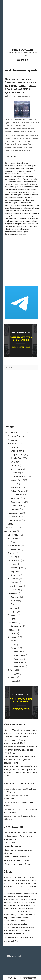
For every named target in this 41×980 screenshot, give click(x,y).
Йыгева (14, 582)
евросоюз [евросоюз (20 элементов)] (31, 902)
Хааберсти (19, 666)
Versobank (16, 498)
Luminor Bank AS (18, 476)
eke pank (8, 184)
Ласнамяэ (18, 659)
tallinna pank (17, 224)
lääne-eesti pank (24, 189)
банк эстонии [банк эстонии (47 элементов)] (22, 890)
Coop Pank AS (17, 455)
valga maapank (22, 226)
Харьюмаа (13, 637)
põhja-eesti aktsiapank (21, 213)
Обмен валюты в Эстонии (17, 860)
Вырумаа (12, 553)
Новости (12, 444)
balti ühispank (10, 168)
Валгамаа (12, 538)
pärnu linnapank (23, 211)
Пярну (14, 611)
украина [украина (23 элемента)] (14, 930)
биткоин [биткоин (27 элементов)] (30, 890)
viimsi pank (33, 226)
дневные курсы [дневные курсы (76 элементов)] (16, 896)
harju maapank (25, 187)
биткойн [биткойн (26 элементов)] (14, 893)
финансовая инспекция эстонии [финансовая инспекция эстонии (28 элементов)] (15, 933)
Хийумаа (12, 670)
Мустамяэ (19, 663)
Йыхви (14, 564)
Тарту (13, 633)
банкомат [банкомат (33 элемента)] (25, 887)
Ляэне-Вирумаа (15, 586)
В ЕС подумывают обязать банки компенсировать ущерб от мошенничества (20, 760)
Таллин (14, 648)
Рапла (14, 619)
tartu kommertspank (30, 224)
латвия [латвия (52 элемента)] (30, 908)
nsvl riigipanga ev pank (18, 203)
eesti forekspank (23, 168)
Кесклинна (19, 652)
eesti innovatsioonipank (22, 171)
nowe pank (9, 195)
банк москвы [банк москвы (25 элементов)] (17, 887)
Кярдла (14, 674)
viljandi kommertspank (14, 229)
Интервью (12, 440)
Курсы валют (11, 528)
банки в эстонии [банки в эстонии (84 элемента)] (24, 884)
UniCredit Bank (17, 495)
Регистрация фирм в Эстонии (18, 864)
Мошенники (16, 506)
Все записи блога (14, 163)
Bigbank (14, 447)
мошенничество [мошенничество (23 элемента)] (9, 912)
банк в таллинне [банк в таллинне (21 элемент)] (24, 878)
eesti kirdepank (26, 174)
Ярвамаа (12, 677)
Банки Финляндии (13, 846)
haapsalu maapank (12, 187)
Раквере (15, 590)
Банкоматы (13, 535)
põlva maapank (15, 216)
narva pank (23, 192)
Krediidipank (16, 469)
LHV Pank (15, 473)
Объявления (14, 509)
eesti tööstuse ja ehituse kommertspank (20, 182)
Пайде (14, 681)
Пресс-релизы (15, 520)
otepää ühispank (16, 208)
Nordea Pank (17, 480)
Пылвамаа (13, 601)
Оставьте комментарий (17, 234)
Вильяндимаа (14, 546)
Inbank (14, 465)
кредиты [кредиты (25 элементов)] (24, 909)
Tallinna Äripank (18, 491)
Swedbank (15, 487)
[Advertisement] (20, 28)
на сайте (15, 956)
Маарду (14, 644)
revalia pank (9, 221)
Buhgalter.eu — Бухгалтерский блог (21, 832)
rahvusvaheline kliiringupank (16, 219)
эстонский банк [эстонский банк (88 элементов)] (12, 941)
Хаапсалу (15, 597)
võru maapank (23, 232)
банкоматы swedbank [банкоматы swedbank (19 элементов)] (10, 890)
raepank (25, 216)
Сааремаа (12, 623)
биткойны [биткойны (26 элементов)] (20, 893)
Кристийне (19, 655)
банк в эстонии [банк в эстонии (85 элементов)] (18, 880)
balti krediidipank (30, 166)
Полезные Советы (16, 517)
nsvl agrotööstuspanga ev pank (26, 195)
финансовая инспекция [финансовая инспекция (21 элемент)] (25, 930)
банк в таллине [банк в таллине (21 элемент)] (14, 878)
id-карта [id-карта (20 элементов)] (7, 878)
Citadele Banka (17, 451)
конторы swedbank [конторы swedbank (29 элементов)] (15, 909)
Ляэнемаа (12, 593)
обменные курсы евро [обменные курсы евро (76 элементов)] (15, 915)
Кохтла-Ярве (17, 568)
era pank (16, 184)
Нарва (14, 571)
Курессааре (16, 626)
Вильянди (15, 549)
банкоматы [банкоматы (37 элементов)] (33, 887)
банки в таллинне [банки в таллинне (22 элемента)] (31, 881)
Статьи (25, 163)
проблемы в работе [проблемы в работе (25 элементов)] (27, 927)
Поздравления (15, 513)
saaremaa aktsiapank (23, 221)
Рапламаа (12, 615)
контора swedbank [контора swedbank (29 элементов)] (22, 905)
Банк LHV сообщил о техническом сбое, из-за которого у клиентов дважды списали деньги (21, 733)
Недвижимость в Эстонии (17, 857)
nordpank (31, 192)
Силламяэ (15, 575)
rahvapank (32, 216)
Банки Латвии (11, 843)
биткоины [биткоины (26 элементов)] (8, 893)
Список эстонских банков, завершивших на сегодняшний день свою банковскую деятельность (21, 86)
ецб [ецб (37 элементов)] (36, 902)
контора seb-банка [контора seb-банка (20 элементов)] (10, 906)
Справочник (10, 531)
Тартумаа (12, 630)
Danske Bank (17, 458)
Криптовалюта (18, 502)
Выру (13, 557)
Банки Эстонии (22, 50)
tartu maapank (10, 226)
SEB (12, 484)
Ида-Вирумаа (14, 560)
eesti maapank (23, 176)
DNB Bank (15, 462)
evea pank (33, 184)
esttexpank (24, 184)
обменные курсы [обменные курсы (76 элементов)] (23, 911)
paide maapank (28, 208)
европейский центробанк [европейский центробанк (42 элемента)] (18, 902)
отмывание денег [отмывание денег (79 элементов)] (13, 927)
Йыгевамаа (13, 579)
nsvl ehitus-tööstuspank (14, 197)
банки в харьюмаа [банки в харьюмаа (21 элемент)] (10, 884)
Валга (13, 542)
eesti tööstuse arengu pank (26, 179)
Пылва (14, 604)
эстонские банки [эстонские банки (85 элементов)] (25, 938)
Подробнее (10, 157)
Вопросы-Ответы (16, 436)
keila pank (13, 189)
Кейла (14, 641)
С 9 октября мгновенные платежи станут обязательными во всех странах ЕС (20, 750)
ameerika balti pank (15, 166)
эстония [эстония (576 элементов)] (10, 937)
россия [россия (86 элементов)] (8, 930)
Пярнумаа (12, 608)
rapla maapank (33, 219)
